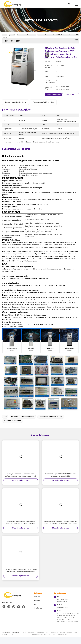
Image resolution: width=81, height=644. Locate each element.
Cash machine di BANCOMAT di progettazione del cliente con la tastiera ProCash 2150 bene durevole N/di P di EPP (60, 523)
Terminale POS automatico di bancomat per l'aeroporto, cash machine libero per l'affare (21, 523)
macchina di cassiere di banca (23, 417)
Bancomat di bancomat (12, 421)
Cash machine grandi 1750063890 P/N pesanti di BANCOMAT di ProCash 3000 (60, 475)
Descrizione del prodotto (43, 102)
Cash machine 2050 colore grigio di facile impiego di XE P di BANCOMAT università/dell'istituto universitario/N (21, 571)
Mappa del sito (16, 633)
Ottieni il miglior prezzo (54, 95)
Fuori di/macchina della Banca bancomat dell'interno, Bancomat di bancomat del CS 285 (21, 475)
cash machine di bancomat (26, 35)
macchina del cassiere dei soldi (50, 417)
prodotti (12, 35)
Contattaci (38, 608)
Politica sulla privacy (6, 633)
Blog (36, 604)
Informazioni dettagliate (15, 102)
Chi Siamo (38, 597)
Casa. (5, 35)
